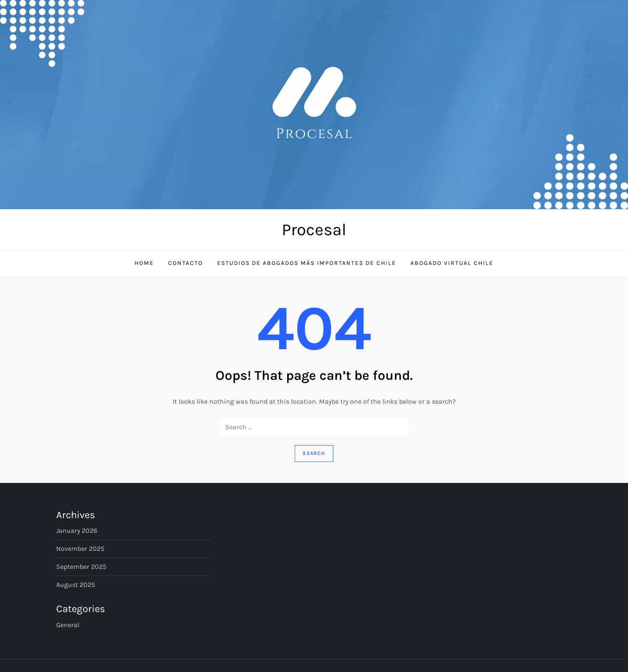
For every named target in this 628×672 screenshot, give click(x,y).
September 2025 (81, 567)
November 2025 (80, 549)
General (68, 625)
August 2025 (76, 585)
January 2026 (77, 531)
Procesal (314, 230)
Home (144, 263)
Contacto (186, 263)
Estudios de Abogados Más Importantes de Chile (307, 263)
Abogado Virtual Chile (452, 263)
